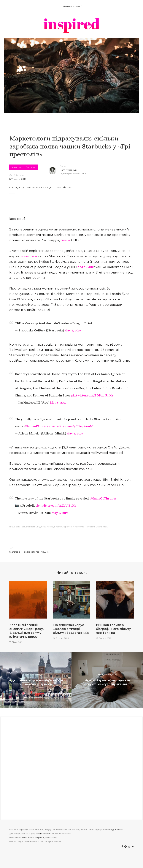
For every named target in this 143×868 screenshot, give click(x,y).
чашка (45, 552)
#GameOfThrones (103, 498)
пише (66, 240)
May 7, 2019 (60, 513)
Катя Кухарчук (68, 170)
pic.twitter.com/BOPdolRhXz (92, 395)
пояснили (86, 267)
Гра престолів (31, 552)
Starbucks (15, 552)
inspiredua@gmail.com (113, 830)
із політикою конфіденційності (37, 838)
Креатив (16, 167)
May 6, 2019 (73, 330)
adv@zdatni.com (44, 833)
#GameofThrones (37, 426)
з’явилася (29, 256)
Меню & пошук (72, 6)
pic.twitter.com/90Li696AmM (72, 426)
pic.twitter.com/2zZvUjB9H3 (56, 506)
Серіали (31, 167)
